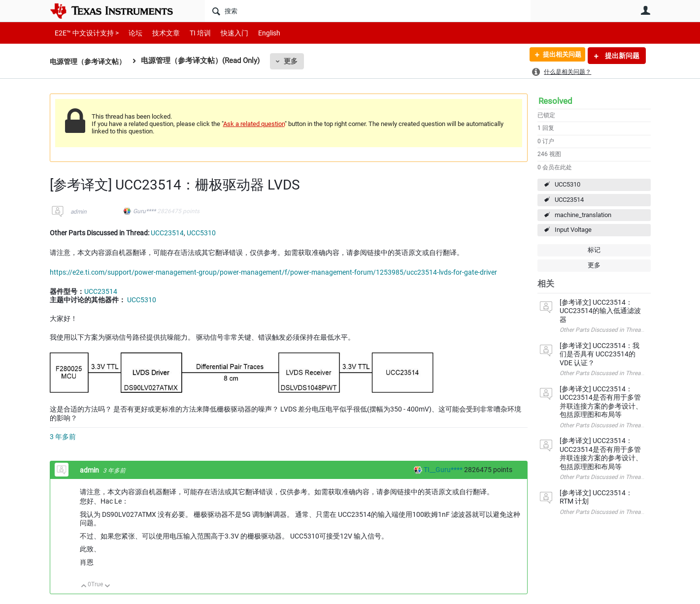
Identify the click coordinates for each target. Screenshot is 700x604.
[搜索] (368, 11)
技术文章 (159, 33)
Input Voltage (573, 230)
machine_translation (583, 215)
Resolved (555, 101)
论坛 (130, 33)
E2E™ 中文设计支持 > (84, 33)
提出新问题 (621, 56)
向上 (84, 587)
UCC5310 (567, 184)
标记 (594, 250)
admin (79, 212)
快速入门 (225, 33)
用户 (646, 10)
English (257, 33)
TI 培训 (192, 33)
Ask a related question (254, 124)
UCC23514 (569, 200)
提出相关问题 (559, 56)
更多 (296, 61)
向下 (107, 587)
